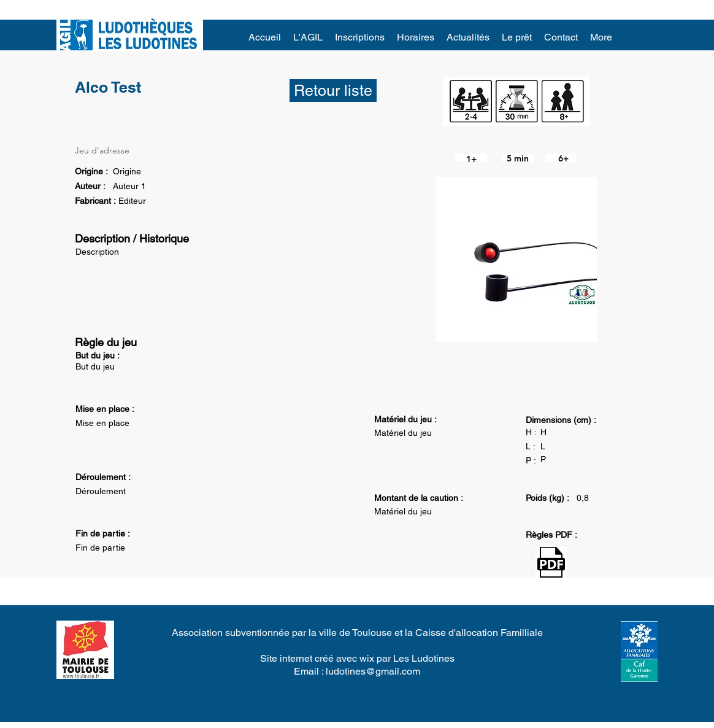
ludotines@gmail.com (373, 671)
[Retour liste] (333, 91)
